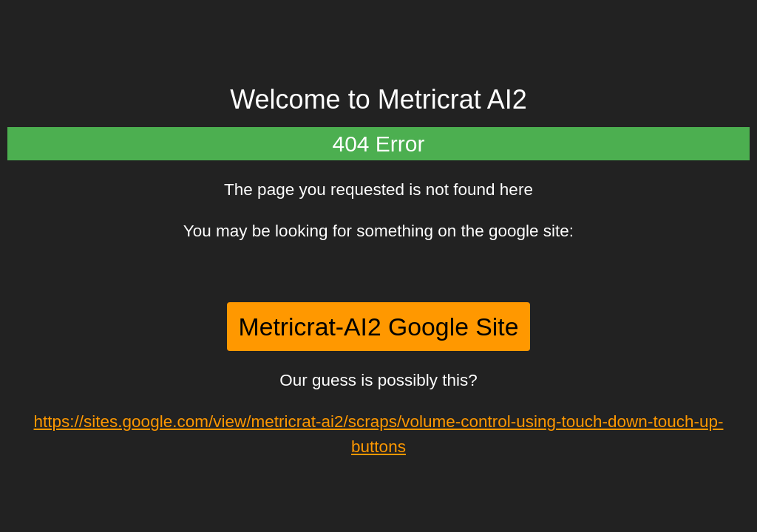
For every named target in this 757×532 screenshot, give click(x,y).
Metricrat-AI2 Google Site (379, 327)
